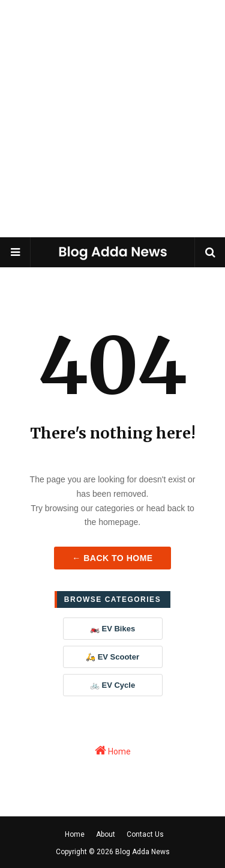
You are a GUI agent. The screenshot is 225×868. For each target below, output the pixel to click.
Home (113, 750)
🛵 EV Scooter (112, 657)
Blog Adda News (142, 852)
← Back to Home (112, 558)
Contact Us (145, 834)
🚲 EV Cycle (112, 685)
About (106, 834)
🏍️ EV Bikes (112, 629)
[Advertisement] (112, 119)
